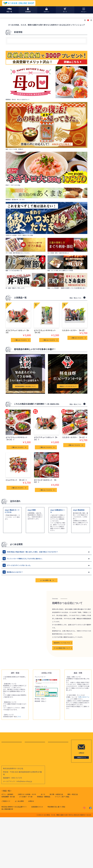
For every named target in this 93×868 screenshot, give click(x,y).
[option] (46, 41)
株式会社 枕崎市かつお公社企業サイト (14, 858)
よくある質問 (19, 852)
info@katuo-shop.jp (24, 832)
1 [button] (85, 71)
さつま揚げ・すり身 (26, 848)
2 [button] (88, 71)
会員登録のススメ (37, 858)
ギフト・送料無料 (7, 845)
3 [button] (91, 71)
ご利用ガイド (6, 852)
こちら (19, 767)
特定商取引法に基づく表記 (56, 858)
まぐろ (43, 845)
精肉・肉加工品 (73, 845)
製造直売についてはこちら (62, 693)
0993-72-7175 (17, 829)
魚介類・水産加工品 (56, 845)
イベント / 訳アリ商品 (62, 848)
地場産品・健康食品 (44, 848)
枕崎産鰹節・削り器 (8, 848)
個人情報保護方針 (7, 860)
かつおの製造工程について (62, 699)
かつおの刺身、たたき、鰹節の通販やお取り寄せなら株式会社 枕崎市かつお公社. (67, 866)
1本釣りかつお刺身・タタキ (27, 845)
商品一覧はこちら (75, 348)
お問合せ (31, 852)
